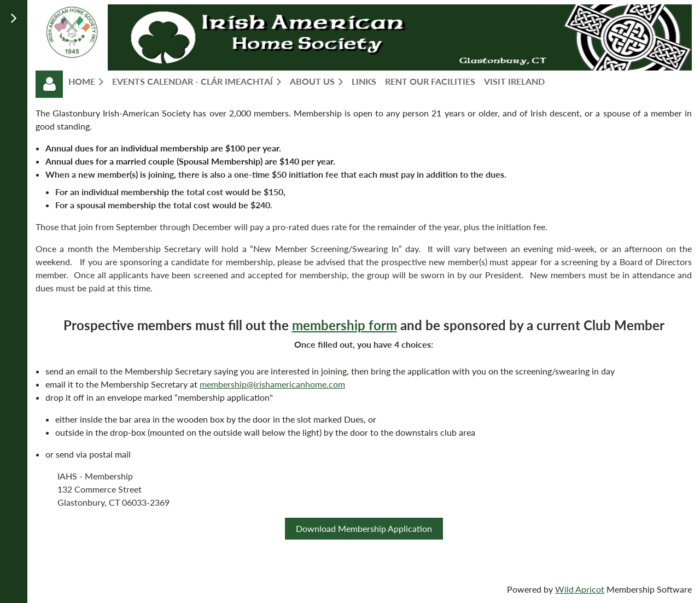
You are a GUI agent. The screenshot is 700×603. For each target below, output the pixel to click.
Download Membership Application (364, 528)
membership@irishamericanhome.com (272, 384)
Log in (49, 84)
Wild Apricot (580, 589)
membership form (345, 325)
